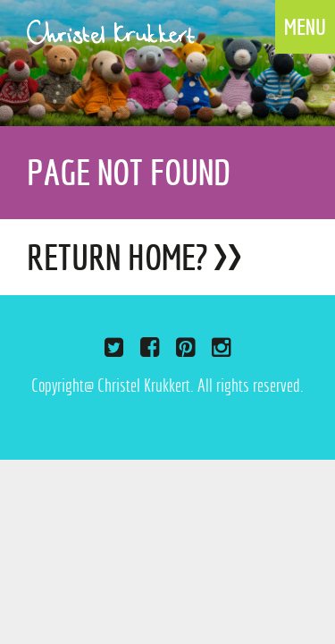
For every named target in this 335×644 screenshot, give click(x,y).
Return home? (117, 257)
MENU (305, 27)
